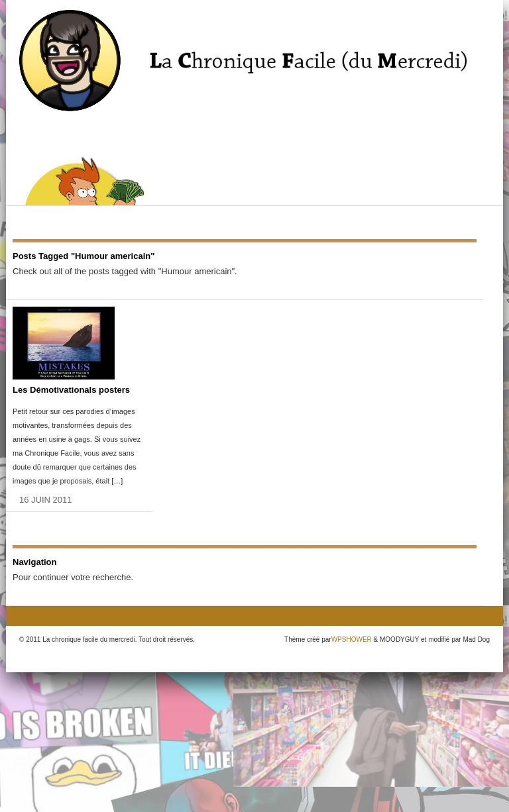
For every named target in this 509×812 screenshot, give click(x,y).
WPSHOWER (352, 639)
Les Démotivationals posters (71, 390)
